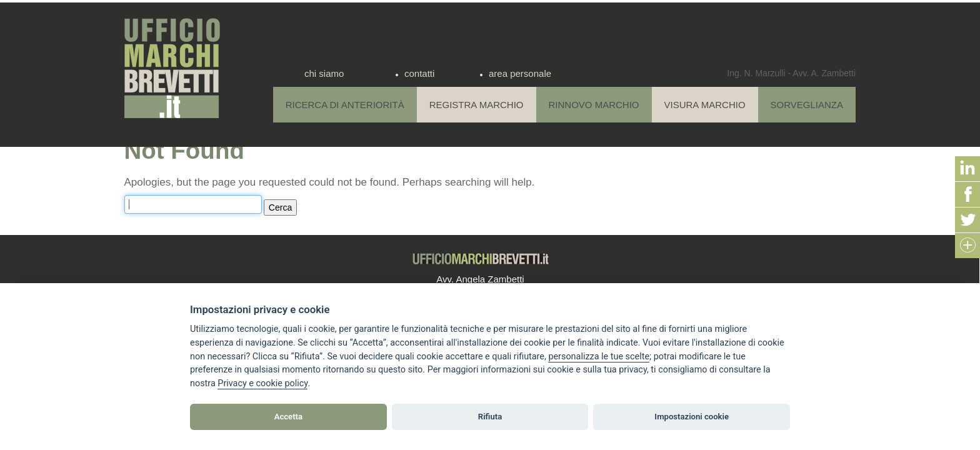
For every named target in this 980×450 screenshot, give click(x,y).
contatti (419, 73)
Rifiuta (490, 417)
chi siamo (324, 73)
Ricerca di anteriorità (345, 105)
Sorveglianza (807, 105)
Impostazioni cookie (692, 417)
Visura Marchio (705, 105)
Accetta (288, 417)
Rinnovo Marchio (594, 105)
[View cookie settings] (599, 357)
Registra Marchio (477, 105)
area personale (520, 73)
